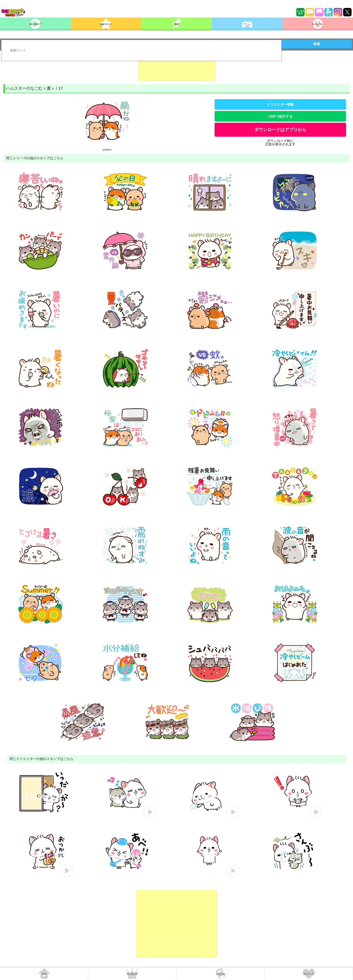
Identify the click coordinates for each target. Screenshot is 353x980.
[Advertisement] (176, 69)
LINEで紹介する (280, 116)
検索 (317, 44)
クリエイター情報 (280, 104)
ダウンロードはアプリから (280, 130)
